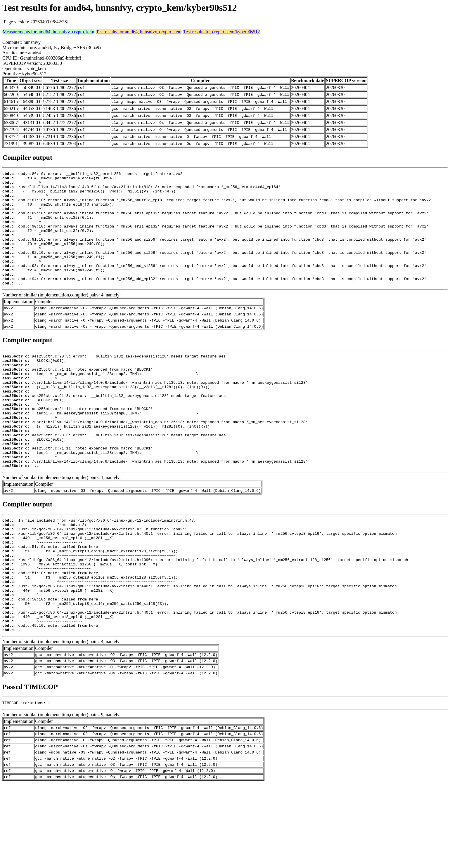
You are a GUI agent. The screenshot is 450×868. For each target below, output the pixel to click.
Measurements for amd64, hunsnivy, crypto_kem (49, 32)
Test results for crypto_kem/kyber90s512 (221, 32)
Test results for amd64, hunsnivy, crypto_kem (139, 32)
